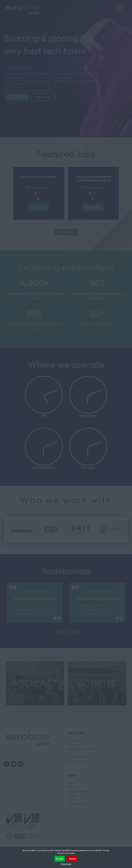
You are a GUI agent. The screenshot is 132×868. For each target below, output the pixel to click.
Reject (73, 859)
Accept (60, 859)
